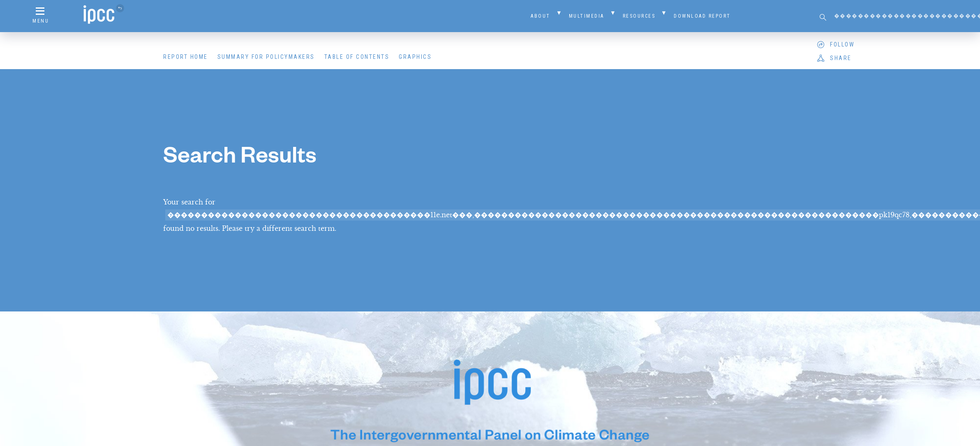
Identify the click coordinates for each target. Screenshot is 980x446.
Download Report (702, 16)
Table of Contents (357, 57)
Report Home (186, 57)
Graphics (415, 57)
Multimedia (587, 16)
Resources (639, 16)
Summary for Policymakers (266, 57)
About (541, 16)
